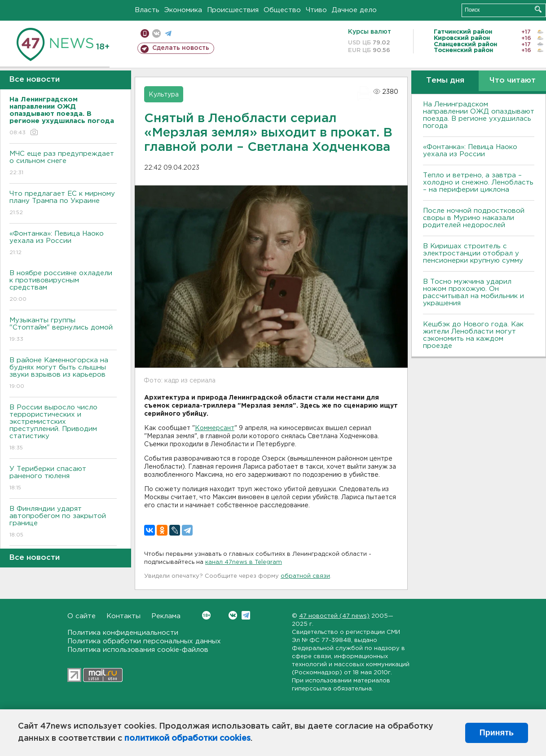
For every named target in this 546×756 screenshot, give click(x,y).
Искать (538, 9)
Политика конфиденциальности (123, 633)
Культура (164, 95)
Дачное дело (354, 10)
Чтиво (316, 10)
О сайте (81, 616)
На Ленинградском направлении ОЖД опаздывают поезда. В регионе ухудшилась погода (479, 115)
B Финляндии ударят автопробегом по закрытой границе (63, 522)
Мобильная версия (145, 33)
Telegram (246, 615)
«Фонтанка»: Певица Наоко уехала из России (63, 244)
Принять (497, 733)
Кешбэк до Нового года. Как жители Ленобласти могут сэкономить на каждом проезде (473, 335)
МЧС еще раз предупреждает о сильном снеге (63, 164)
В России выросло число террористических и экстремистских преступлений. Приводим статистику (63, 428)
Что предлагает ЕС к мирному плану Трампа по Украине (63, 204)
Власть (147, 10)
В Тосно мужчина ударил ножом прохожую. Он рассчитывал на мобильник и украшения (473, 292)
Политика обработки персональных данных (144, 641)
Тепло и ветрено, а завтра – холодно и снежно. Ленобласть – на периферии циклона (478, 182)
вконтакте (156, 33)
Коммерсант (215, 428)
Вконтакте (206, 615)
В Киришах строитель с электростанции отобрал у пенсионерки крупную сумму (473, 253)
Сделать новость (181, 48)
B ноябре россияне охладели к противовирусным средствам (63, 287)
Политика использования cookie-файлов (138, 650)
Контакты (123, 616)
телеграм (168, 33)
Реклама (166, 616)
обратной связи (305, 576)
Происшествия (233, 10)
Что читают (513, 81)
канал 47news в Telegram (244, 562)
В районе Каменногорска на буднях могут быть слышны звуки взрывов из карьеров (63, 374)
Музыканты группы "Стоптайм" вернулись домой (63, 330)
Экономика (183, 10)
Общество (282, 10)
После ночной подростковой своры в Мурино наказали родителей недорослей (474, 218)
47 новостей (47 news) (334, 616)
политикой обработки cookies (187, 738)
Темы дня (445, 81)
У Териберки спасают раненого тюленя (63, 479)
